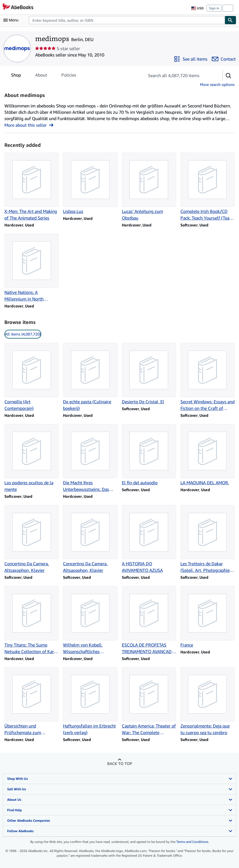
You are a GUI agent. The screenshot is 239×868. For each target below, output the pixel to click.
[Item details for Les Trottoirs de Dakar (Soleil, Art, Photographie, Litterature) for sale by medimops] (208, 539)
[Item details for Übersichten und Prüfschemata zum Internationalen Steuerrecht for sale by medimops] (31, 701)
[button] (229, 75)
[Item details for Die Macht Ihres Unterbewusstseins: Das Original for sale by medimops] (90, 458)
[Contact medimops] (224, 59)
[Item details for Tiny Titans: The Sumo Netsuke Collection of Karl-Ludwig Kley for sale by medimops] (31, 620)
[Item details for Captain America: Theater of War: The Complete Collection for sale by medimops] (149, 701)
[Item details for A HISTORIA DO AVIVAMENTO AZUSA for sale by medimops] (149, 539)
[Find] (230, 20)
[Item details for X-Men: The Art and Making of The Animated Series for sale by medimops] (31, 187)
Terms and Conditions (192, 842)
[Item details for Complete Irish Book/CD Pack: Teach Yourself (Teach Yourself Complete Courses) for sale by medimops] (208, 187)
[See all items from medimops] (191, 59)
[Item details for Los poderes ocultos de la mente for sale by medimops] (31, 458)
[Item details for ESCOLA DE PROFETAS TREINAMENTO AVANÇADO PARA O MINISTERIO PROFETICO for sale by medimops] (149, 620)
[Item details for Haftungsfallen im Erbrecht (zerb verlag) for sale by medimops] (90, 701)
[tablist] (44, 75)
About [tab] (41, 76)
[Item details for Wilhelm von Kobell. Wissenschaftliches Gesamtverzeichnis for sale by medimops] (90, 620)
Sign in (214, 8)
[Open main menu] (12, 20)
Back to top (120, 763)
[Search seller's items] (178, 75)
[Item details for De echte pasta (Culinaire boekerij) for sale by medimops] (90, 377)
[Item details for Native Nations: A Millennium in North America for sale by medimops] (31, 268)
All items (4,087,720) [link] (23, 334)
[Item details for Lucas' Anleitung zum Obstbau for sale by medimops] (149, 187)
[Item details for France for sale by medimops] (208, 617)
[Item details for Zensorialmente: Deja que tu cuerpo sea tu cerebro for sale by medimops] (208, 701)
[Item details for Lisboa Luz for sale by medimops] (90, 184)
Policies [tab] (69, 76)
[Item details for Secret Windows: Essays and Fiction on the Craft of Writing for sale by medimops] (208, 377)
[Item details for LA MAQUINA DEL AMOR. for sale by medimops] (208, 455)
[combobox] (127, 20)
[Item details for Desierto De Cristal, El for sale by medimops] (149, 374)
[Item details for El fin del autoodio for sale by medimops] (149, 455)
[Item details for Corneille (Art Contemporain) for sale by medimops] (31, 377)
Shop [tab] (16, 76)
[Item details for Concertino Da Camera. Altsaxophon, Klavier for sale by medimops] (31, 539)
